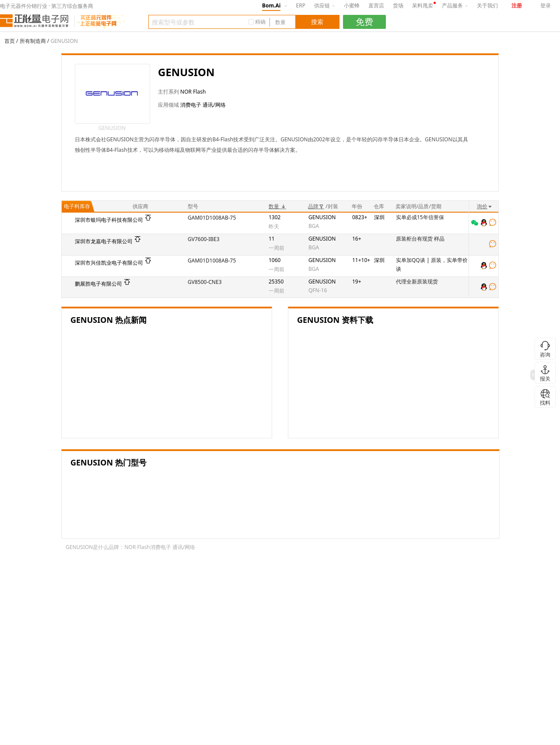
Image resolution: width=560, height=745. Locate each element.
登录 (546, 5)
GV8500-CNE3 (205, 282)
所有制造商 (33, 41)
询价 (485, 206)
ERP (301, 5)
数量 (277, 206)
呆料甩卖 (423, 5)
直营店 (376, 5)
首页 (10, 41)
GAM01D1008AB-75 (212, 218)
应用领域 (168, 105)
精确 (260, 22)
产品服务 (455, 5)
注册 (517, 5)
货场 (398, 5)
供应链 (325, 5)
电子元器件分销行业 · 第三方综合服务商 (47, 6)
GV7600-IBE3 (204, 239)
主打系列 (168, 92)
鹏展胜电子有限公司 (98, 284)
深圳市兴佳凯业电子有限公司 (109, 263)
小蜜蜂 (352, 5)
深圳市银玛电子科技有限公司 (109, 220)
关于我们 (487, 5)
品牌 (316, 206)
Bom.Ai (271, 5)
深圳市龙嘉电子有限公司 (104, 241)
